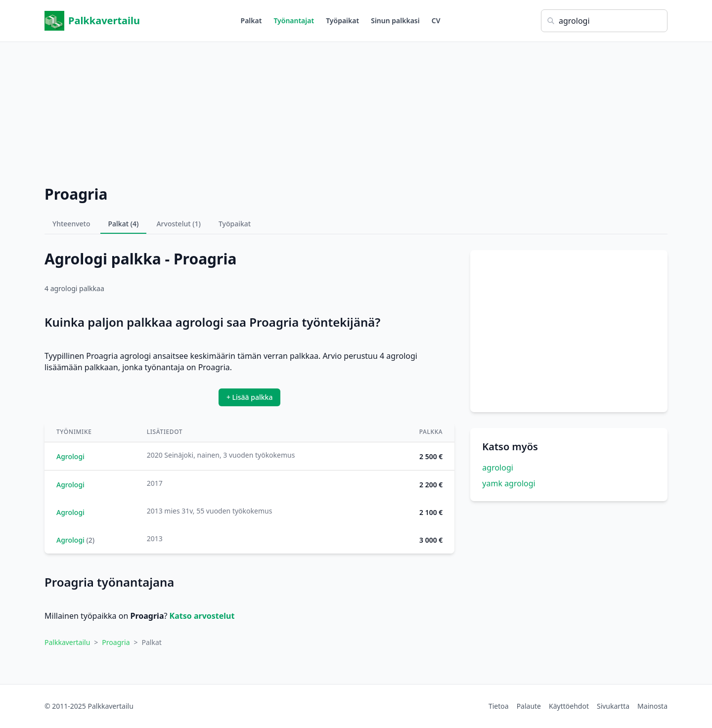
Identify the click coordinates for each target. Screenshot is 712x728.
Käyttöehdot (569, 706)
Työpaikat (342, 21)
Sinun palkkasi (395, 21)
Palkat (251, 21)
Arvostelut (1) (178, 224)
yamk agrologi (509, 483)
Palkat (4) (124, 224)
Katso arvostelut (202, 616)
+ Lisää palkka (250, 397)
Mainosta (652, 706)
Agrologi (70, 456)
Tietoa (499, 706)
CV (436, 21)
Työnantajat (294, 21)
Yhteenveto (71, 224)
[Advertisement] (356, 111)
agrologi (498, 468)
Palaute (529, 706)
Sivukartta (613, 706)
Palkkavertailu (92, 21)
